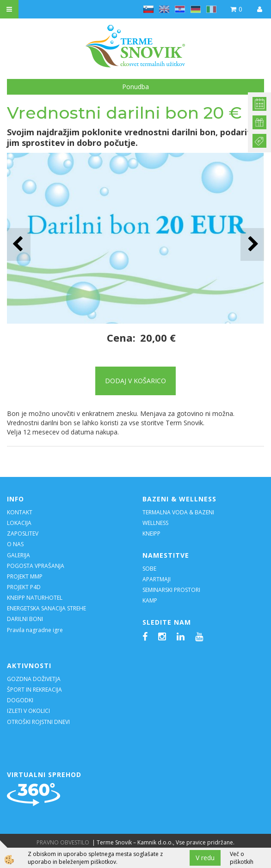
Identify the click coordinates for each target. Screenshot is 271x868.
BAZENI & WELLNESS (179, 499)
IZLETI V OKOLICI (28, 711)
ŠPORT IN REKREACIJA (34, 690)
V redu (205, 858)
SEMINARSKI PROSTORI (171, 590)
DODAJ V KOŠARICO (135, 381)
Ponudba (135, 87)
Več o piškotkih (242, 858)
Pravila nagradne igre (35, 630)
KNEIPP (151, 533)
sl (148, 9)
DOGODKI (21, 700)
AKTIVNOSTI (29, 666)
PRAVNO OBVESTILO (63, 842)
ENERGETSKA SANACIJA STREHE (46, 608)
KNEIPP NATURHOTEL (35, 598)
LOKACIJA (19, 523)
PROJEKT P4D (24, 587)
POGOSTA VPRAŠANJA (36, 566)
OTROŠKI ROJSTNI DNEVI (38, 722)
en (164, 9)
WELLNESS (156, 523)
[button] (252, 244)
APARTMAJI (157, 579)
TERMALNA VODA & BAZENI (178, 512)
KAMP (150, 600)
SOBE (149, 569)
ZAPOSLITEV (23, 533)
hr (180, 9)
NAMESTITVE (166, 555)
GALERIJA (18, 555)
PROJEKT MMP (25, 576)
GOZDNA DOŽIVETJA (34, 679)
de (196, 9)
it (211, 9)
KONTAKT (20, 512)
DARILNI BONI (25, 619)
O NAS (15, 544)
